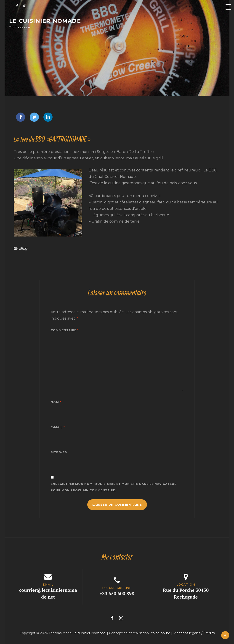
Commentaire (65, 330)
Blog (23, 249)
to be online (161, 633)
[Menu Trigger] (228, 7)
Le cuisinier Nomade (45, 21)
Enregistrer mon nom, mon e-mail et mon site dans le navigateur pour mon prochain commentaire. (114, 487)
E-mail (58, 427)
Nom (56, 402)
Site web (59, 452)
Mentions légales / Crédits (194, 633)
